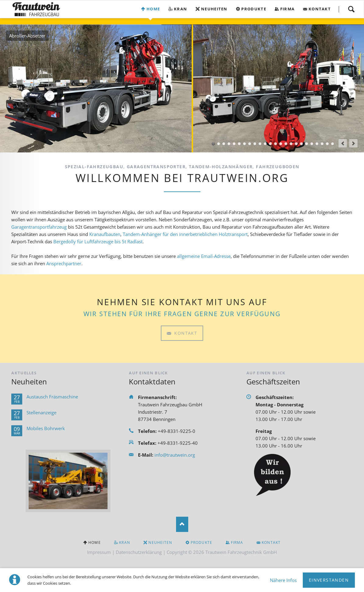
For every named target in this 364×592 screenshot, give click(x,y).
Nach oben (182, 524)
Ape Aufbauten (234, 144)
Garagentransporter (250, 144)
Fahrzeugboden (332, 144)
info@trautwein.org (175, 455)
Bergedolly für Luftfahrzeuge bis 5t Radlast (98, 241)
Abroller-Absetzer (213, 144)
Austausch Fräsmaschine (52, 397)
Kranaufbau (219, 144)
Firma (288, 9)
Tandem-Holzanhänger (312, 144)
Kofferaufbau (229, 144)
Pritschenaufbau (224, 144)
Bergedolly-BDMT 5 (270, 144)
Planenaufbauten (327, 144)
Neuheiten (214, 9)
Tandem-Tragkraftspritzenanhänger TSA (301, 144)
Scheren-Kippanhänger (307, 144)
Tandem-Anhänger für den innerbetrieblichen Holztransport (185, 234)
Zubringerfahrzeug (255, 144)
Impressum (99, 552)
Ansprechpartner (64, 263)
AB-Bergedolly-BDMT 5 (260, 144)
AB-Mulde (276, 144)
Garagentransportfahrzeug (39, 227)
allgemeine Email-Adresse (204, 256)
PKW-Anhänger (317, 144)
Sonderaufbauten (239, 144)
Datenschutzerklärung (139, 552)
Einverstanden (329, 580)
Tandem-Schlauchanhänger (296, 144)
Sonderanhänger (322, 144)
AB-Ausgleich (265, 144)
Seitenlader (244, 144)
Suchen (351, 9)
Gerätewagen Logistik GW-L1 (286, 144)
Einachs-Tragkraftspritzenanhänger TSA (291, 144)
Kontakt (320, 9)
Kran (180, 9)
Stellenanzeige (41, 412)
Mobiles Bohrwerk (46, 428)
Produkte (254, 9)
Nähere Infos (283, 580)
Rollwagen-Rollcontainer (281, 144)
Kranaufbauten (105, 234)
